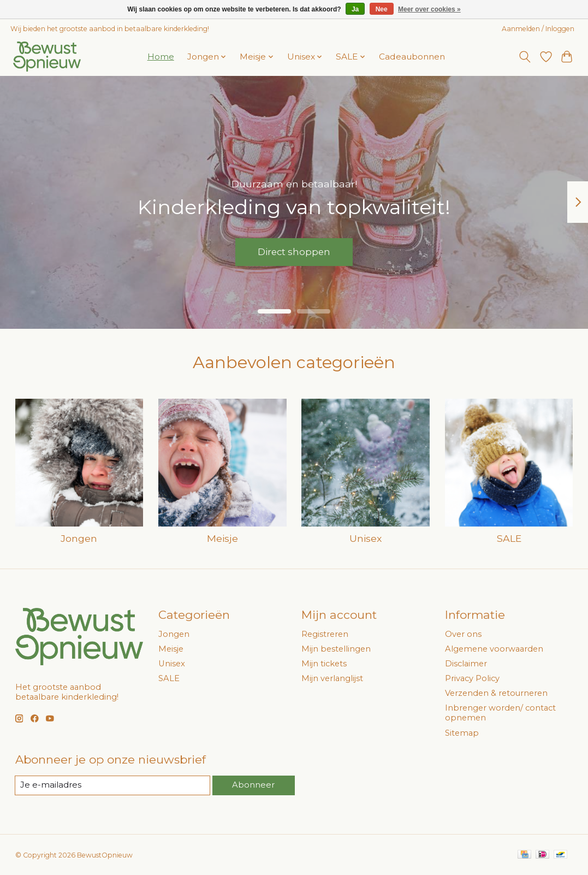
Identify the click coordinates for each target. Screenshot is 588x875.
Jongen (79, 538)
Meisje (222, 538)
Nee (382, 9)
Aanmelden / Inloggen (538, 29)
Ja (355, 9)
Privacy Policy (472, 678)
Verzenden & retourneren (496, 693)
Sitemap (462, 733)
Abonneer (254, 785)
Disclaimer (466, 664)
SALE (509, 538)
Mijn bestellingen (336, 649)
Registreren (325, 634)
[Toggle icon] (524, 57)
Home (161, 57)
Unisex (366, 538)
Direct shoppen (294, 251)
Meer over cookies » (429, 9)
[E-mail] (113, 785)
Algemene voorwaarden (494, 649)
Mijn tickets (324, 664)
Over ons (463, 634)
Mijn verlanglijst (332, 678)
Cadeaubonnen (412, 57)
